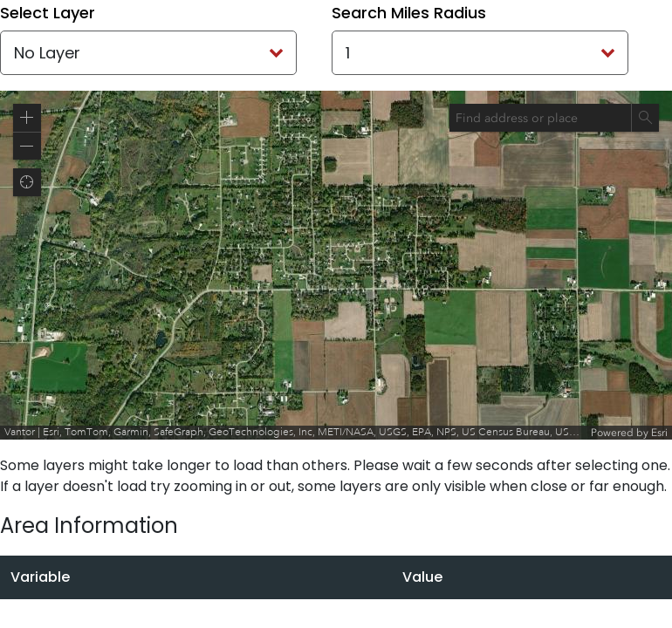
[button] (27, 118)
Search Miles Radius (409, 13)
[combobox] (540, 118)
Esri (659, 433)
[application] (336, 265)
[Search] (645, 118)
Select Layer (48, 13)
